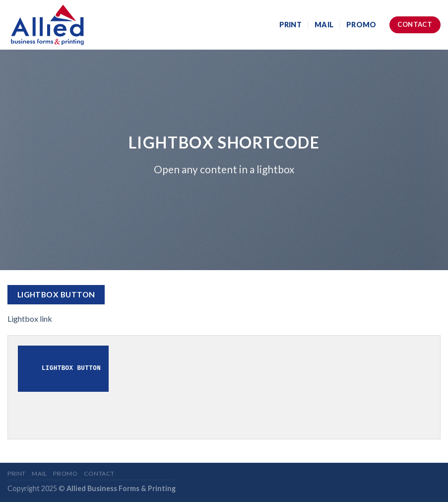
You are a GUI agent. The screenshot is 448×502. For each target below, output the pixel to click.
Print (290, 25)
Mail (324, 25)
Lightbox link (30, 319)
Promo (361, 25)
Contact (99, 473)
